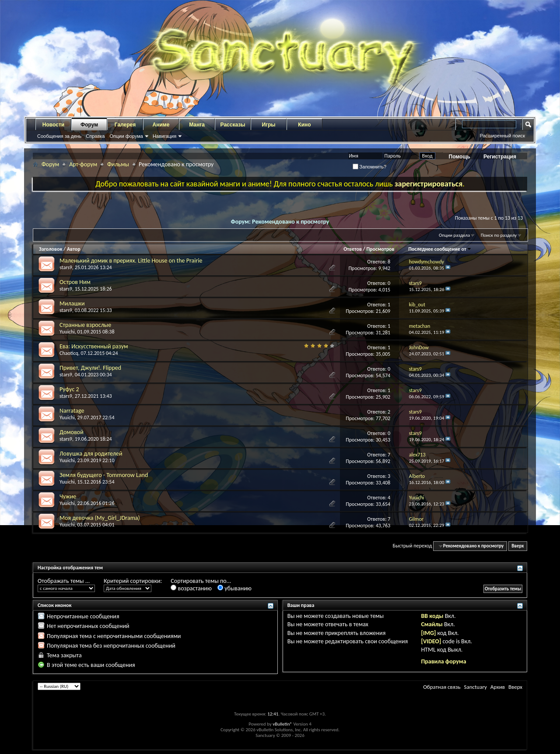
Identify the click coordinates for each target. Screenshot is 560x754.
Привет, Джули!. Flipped (90, 368)
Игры (268, 125)
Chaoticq (69, 353)
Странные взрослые (85, 325)
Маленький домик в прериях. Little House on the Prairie (131, 261)
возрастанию (191, 588)
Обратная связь (442, 687)
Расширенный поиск (502, 136)
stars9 (66, 267)
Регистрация (500, 157)
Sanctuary (475, 687)
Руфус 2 (69, 389)
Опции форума (126, 136)
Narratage (72, 411)
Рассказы (233, 125)
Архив (498, 687)
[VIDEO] (431, 641)
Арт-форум (83, 164)
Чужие (68, 496)
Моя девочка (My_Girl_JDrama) (100, 518)
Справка (95, 136)
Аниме (161, 125)
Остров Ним (75, 282)
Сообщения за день (59, 136)
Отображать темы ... (64, 581)
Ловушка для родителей (91, 454)
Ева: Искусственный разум (94, 346)
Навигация (164, 136)
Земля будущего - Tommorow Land (104, 475)
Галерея (125, 125)
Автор (74, 249)
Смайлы (432, 624)
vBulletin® (282, 724)
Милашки (72, 303)
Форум (89, 125)
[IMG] (428, 633)
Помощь (460, 157)
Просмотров (380, 249)
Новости (53, 125)
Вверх (518, 546)
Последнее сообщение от (440, 249)
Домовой (72, 432)
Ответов (353, 249)
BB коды (432, 616)
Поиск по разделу (499, 235)
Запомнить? (370, 167)
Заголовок (51, 249)
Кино (304, 125)
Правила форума (443, 661)
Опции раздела (454, 235)
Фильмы (118, 164)
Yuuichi (67, 332)
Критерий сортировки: (133, 581)
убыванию (234, 588)
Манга (197, 125)
